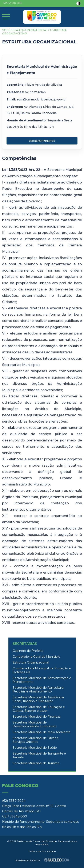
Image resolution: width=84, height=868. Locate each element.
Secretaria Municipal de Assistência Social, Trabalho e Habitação (38, 699)
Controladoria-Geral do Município (36, 657)
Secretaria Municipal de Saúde (35, 748)
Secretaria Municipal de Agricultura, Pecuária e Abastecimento (38, 690)
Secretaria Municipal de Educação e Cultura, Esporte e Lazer (39, 709)
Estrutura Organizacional (31, 662)
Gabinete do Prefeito (28, 651)
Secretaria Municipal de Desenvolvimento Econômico (35, 724)
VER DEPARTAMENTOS (42, 141)
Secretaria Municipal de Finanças (37, 717)
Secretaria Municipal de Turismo (36, 763)
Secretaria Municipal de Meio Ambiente (42, 732)
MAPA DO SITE (13, 3)
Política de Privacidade (42, 851)
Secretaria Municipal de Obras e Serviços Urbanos (36, 740)
